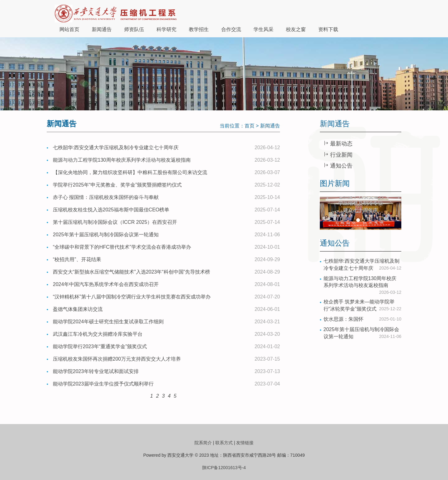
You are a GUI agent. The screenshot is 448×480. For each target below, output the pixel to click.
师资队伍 (134, 29)
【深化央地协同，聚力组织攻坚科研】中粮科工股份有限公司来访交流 (130, 172)
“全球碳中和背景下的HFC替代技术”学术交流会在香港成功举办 (122, 247)
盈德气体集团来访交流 (78, 309)
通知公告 (341, 166)
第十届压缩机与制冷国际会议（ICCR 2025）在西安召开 (115, 222)
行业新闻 (341, 155)
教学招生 (199, 29)
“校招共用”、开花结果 (77, 259)
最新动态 (341, 144)
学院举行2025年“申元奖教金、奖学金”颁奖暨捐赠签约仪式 (117, 185)
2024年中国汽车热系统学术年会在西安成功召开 (106, 284)
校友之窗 (296, 29)
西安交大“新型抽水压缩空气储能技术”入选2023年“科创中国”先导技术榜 (131, 272)
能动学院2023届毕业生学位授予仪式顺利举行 (103, 384)
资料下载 (328, 29)
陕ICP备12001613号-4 (224, 468)
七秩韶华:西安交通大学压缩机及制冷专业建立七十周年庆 (116, 148)
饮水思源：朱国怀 (343, 319)
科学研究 (166, 29)
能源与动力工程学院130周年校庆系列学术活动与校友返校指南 (122, 160)
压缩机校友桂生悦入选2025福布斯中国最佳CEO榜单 (111, 210)
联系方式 (224, 443)
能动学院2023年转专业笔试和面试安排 (96, 371)
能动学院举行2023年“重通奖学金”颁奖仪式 (100, 346)
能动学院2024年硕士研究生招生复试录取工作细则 (108, 322)
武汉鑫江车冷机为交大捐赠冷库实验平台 (98, 334)
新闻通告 (102, 29)
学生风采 (264, 29)
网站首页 (69, 29)
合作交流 (231, 29)
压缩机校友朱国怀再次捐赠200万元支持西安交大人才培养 (117, 359)
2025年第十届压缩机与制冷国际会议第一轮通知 (106, 235)
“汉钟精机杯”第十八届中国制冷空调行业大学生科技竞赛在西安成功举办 (132, 297)
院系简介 (203, 443)
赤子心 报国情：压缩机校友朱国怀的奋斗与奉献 (106, 197)
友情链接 (245, 443)
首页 (250, 126)
